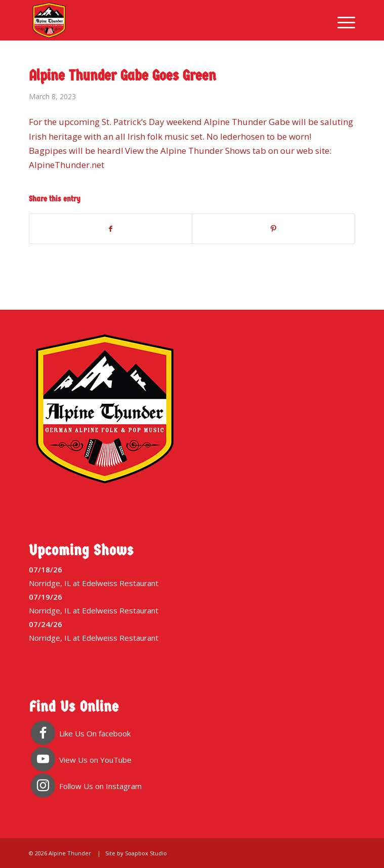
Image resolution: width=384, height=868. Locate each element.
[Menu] (341, 20)
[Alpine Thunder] (159, 20)
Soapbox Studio (146, 853)
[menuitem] (341, 20)
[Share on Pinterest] (273, 229)
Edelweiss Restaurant (120, 583)
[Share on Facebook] (111, 229)
